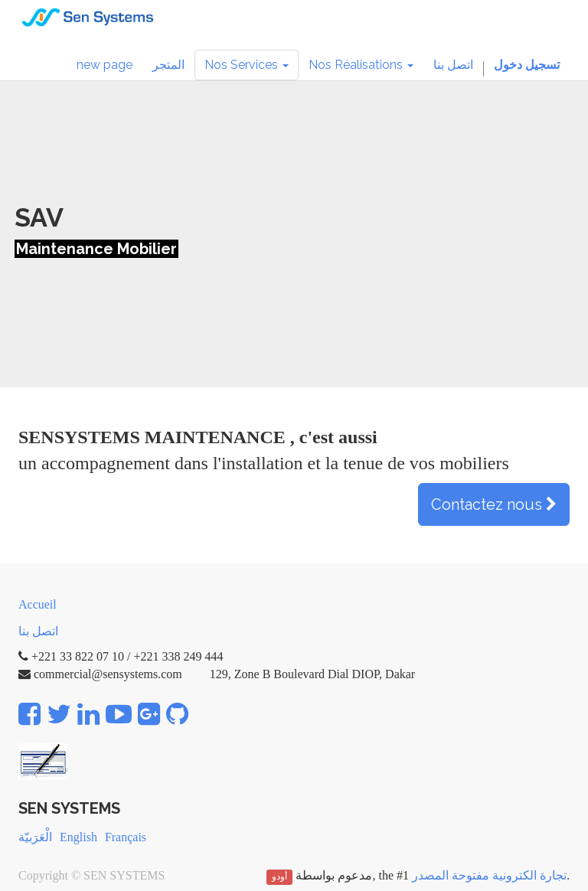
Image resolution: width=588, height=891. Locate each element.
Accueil (38, 604)
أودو (279, 876)
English (78, 837)
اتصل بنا (38, 631)
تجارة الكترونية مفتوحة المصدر (489, 875)
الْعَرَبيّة (35, 837)
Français (126, 837)
